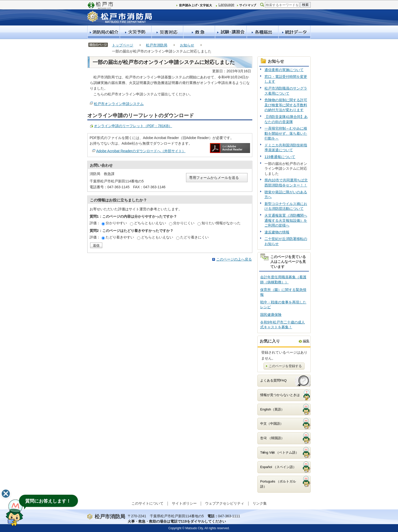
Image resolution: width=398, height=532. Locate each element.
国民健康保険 (271, 315)
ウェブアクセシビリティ (225, 503)
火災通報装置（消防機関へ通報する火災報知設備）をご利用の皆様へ (286, 220)
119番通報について (280, 157)
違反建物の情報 (277, 232)
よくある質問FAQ (273, 380)
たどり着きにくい (194, 237)
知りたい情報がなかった (221, 223)
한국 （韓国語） (272, 438)
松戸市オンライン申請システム (119, 104)
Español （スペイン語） (278, 467)
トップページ (123, 45)
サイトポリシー (184, 503)
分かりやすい (116, 223)
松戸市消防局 (157, 45)
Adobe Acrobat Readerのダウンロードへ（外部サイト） (141, 151)
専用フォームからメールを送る (214, 178)
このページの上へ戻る (234, 259)
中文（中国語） (272, 424)
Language (226, 5)
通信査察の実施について (284, 70)
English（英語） (272, 409)
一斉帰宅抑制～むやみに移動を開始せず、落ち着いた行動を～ (286, 133)
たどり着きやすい (120, 237)
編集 (306, 341)
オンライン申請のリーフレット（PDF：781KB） (133, 126)
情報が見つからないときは (280, 395)
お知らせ (187, 45)
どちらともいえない (150, 223)
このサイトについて (147, 503)
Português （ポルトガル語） (278, 484)
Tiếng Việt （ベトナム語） (279, 452)
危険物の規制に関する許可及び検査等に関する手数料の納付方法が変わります (286, 105)
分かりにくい (184, 223)
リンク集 (260, 503)
